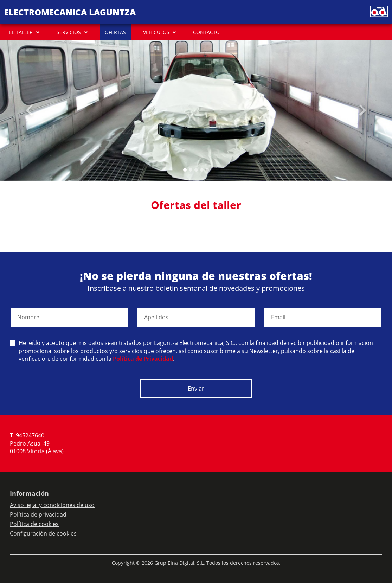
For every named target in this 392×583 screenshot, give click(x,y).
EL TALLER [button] (21, 32)
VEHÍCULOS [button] (156, 32)
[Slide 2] (196, 170)
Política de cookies (34, 524)
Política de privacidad (38, 514)
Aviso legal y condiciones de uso (52, 505)
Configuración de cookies (43, 533)
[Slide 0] (185, 170)
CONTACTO (206, 32)
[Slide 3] (202, 170)
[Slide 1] (191, 170)
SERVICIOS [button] (69, 32)
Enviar (196, 389)
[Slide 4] (207, 170)
